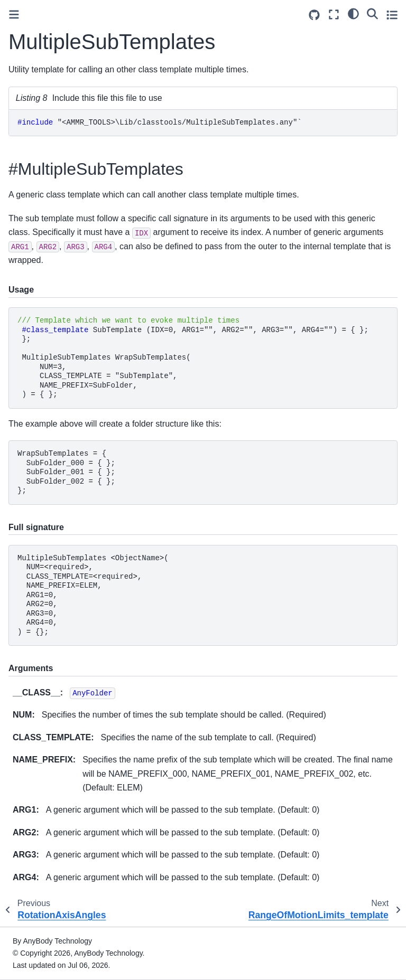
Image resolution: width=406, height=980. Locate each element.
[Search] (372, 13)
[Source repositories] (314, 15)
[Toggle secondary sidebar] (392, 15)
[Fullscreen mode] (334, 15)
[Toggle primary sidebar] (14, 15)
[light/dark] (353, 13)
